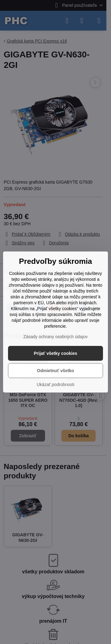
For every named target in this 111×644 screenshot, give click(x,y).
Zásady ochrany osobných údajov (56, 337)
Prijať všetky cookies (56, 353)
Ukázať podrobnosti (55, 384)
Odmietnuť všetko (55, 371)
